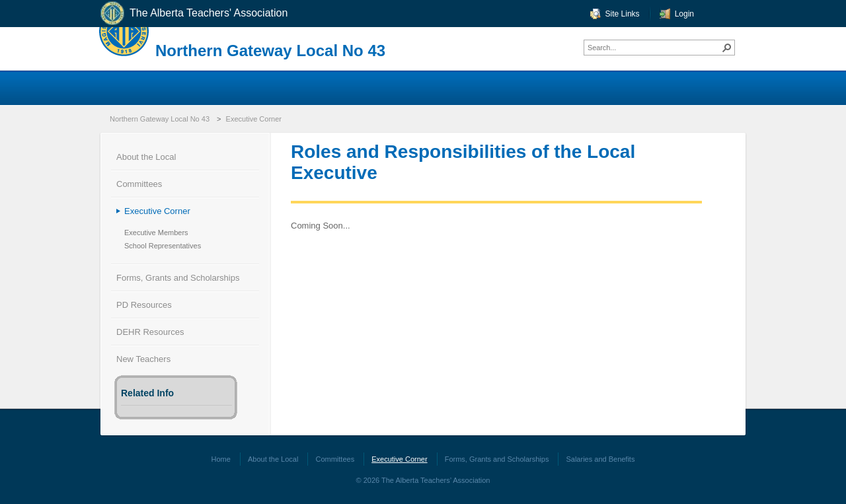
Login (684, 14)
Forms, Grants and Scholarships (178, 278)
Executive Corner (254, 119)
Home (221, 459)
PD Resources (144, 305)
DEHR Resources (150, 332)
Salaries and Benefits (600, 459)
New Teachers (143, 359)
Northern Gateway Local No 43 (270, 51)
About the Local (146, 157)
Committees (139, 184)
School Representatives (163, 246)
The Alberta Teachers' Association (193, 14)
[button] (727, 48)
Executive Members (156, 233)
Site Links (623, 14)
